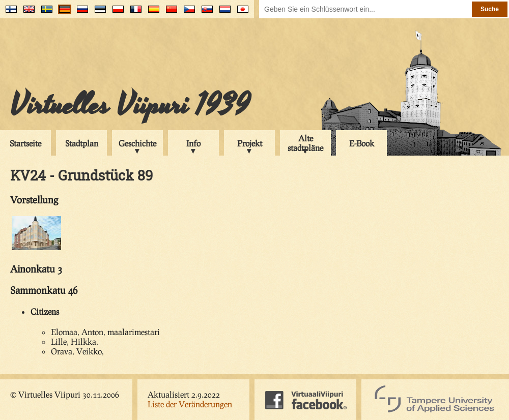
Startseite (25, 143)
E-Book (362, 143)
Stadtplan (82, 143)
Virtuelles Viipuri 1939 (130, 105)
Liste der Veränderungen (190, 404)
